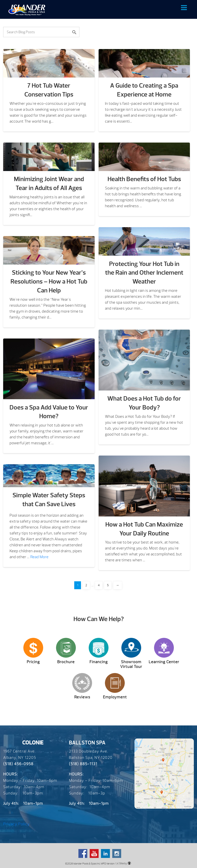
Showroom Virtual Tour (131, 664)
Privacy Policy (16, 824)
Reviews (82, 697)
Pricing (33, 662)
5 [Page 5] (108, 585)
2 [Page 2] (86, 585)
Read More (39, 557)
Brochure (66, 662)
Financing (99, 662)
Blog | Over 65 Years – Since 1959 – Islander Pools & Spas (27, 10)
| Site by (125, 863)
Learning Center (164, 662)
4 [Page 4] (99, 585)
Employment (115, 697)
